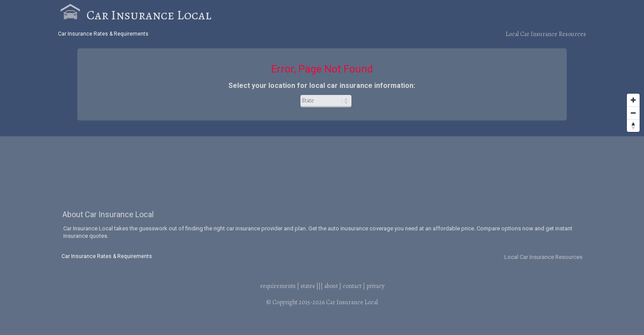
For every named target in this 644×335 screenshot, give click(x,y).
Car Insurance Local (149, 15)
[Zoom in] (633, 100)
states (308, 286)
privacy (375, 286)
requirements (278, 286)
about (331, 286)
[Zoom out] (633, 113)
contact (352, 286)
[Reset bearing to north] (633, 126)
